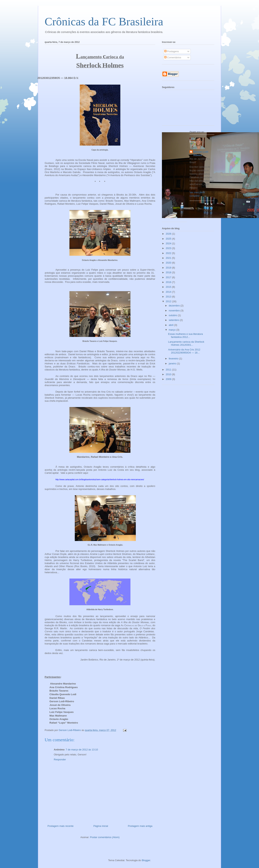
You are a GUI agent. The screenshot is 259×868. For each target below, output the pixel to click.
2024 (169, 243)
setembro (174, 320)
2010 (169, 374)
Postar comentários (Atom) (105, 837)
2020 (169, 263)
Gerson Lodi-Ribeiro (201, 153)
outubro (173, 315)
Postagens (172, 51)
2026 (169, 234)
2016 (169, 282)
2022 (169, 253)
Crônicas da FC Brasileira (104, 22)
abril (171, 325)
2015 (169, 287)
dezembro (175, 306)
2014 (169, 292)
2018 (169, 272)
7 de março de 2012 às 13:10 (82, 750)
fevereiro (174, 359)
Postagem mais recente (61, 826)
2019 (169, 268)
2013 (169, 297)
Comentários (173, 57)
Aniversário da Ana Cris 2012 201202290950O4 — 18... (184, 351)
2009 (169, 379)
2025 (169, 239)
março (173, 330)
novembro (175, 311)
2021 (169, 258)
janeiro (173, 363)
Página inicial (101, 826)
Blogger (146, 860)
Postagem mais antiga (140, 826)
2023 (169, 248)
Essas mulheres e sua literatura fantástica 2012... (185, 335)
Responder (60, 759)
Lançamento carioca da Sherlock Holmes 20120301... (186, 343)
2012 (169, 301)
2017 (169, 277)
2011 (169, 370)
